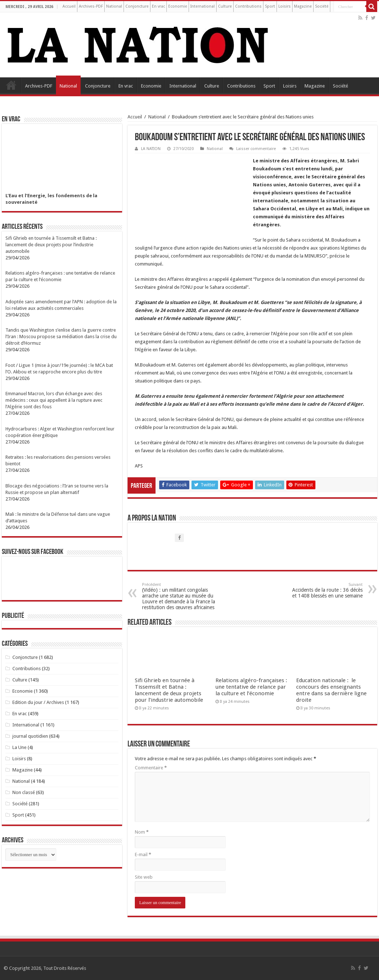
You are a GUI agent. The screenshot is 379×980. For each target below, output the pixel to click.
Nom (142, 832)
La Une (19, 747)
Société (322, 6)
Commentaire (151, 768)
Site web (144, 877)
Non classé (24, 792)
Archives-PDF (91, 6)
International (203, 6)
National (114, 6)
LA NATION (151, 149)
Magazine (303, 6)
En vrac (158, 6)
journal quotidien (30, 736)
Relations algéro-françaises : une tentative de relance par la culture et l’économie (251, 687)
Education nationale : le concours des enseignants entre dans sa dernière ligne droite (331, 690)
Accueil (69, 6)
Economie (178, 6)
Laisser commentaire (256, 149)
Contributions (248, 6)
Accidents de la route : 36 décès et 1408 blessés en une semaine (325, 590)
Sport (270, 6)
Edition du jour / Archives (38, 702)
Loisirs (285, 6)
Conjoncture (137, 6)
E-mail (143, 855)
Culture (225, 6)
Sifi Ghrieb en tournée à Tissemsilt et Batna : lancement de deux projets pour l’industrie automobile (169, 690)
